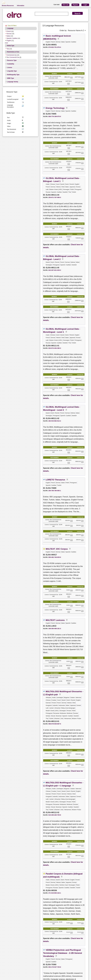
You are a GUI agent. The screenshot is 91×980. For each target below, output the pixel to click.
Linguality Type (12, 71)
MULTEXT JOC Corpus (57, 549)
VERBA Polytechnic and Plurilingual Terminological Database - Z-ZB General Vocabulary (63, 953)
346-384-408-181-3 (55, 629)
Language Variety (13, 82)
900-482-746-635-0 (55, 557)
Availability (11, 64)
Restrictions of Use (13, 52)
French (9, 31)
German (9, 34)
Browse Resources (8, 6)
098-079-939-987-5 (55, 724)
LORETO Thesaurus (55, 480)
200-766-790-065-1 (55, 491)
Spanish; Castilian (12, 38)
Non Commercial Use (13, 57)
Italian (8, 36)
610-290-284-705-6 (55, 815)
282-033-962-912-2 (55, 421)
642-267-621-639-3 (55, 270)
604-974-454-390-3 (55, 348)
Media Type (11, 46)
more (6, 43)
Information (21, 6)
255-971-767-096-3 (55, 197)
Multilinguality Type (13, 75)
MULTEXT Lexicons (55, 620)
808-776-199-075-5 (55, 116)
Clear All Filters (12, 26)
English (9, 41)
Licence (10, 67)
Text (8, 49)
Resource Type (12, 60)
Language (10, 28)
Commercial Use (12, 55)
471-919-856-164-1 (55, 893)
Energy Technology (55, 108)
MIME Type (11, 78)
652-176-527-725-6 (55, 967)
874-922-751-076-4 (55, 47)
